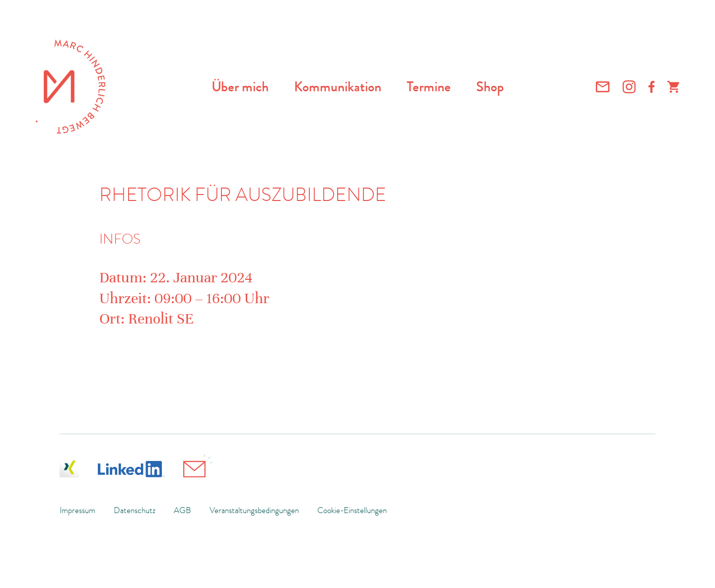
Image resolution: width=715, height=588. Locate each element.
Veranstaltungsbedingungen (254, 510)
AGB (182, 510)
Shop (490, 87)
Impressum (77, 510)
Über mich (240, 87)
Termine (429, 87)
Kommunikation (338, 87)
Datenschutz (135, 510)
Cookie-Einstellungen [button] (352, 510)
